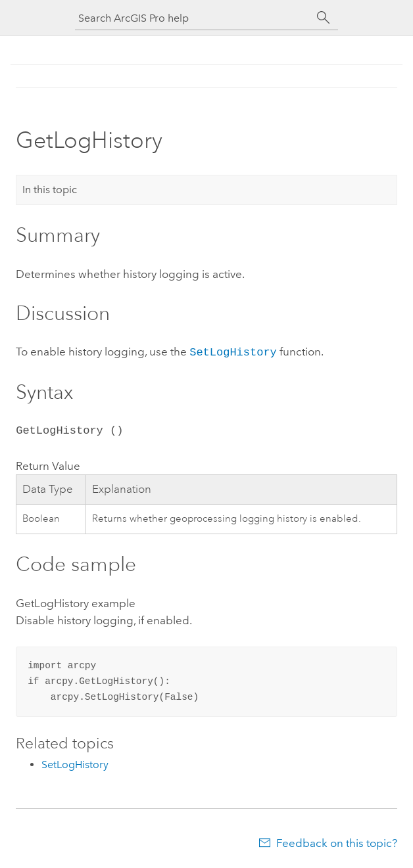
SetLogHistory (233, 351)
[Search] (324, 18)
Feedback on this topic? (337, 842)
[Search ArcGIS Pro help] (193, 18)
